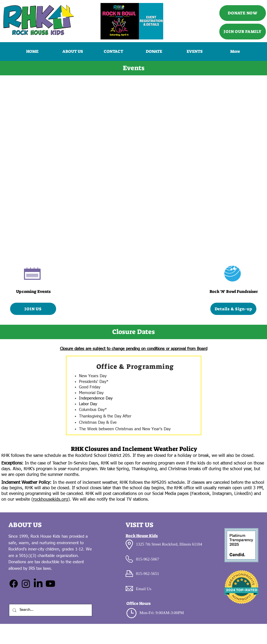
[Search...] (50, 610)
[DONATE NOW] (243, 13)
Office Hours (139, 603)
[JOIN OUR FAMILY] (243, 32)
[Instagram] (26, 584)
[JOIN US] (33, 309)
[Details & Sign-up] (233, 309)
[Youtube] (50, 584)
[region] (134, 395)
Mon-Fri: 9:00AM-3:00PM (162, 613)
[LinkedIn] (38, 584)
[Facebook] (14, 584)
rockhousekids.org (51, 500)
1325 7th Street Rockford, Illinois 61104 (169, 544)
